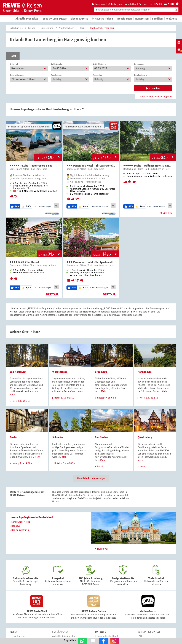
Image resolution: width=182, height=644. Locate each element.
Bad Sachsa (102, 437)
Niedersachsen (66, 28)
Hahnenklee (145, 372)
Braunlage (101, 372)
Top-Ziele (100, 632)
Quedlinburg (145, 437)
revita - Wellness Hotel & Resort (148, 166)
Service (143, 4)
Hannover (15, 526)
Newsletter (130, 4)
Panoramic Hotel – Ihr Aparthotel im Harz (91, 166)
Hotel (13, 56)
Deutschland (47, 28)
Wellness (172, 19)
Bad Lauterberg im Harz (102, 28)
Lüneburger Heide (20, 522)
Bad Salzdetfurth (19, 530)
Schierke (57, 437)
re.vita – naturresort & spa (31, 166)
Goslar (14, 437)
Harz (82, 28)
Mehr (12, 395)
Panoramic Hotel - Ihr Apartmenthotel (91, 262)
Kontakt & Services (149, 632)
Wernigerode (60, 372)
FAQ (140, 636)
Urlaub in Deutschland (106, 636)
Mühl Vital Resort (24, 262)
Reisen (13, 632)
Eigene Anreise (17, 636)
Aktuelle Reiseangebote (65, 636)
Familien (157, 19)
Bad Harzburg (18, 372)
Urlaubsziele (16, 28)
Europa (32, 28)
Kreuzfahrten (124, 19)
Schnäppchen (60, 632)
